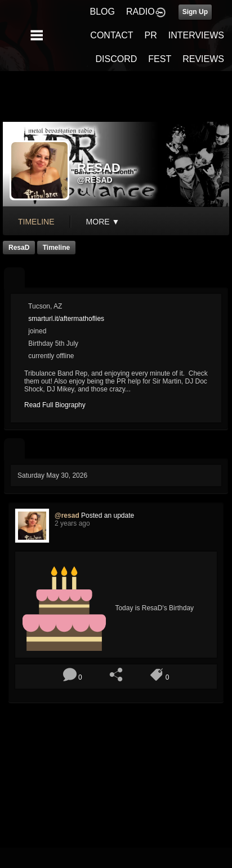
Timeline (36, 222)
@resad (95, 180)
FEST (160, 59)
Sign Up (195, 12)
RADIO (140, 12)
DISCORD (117, 59)
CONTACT (111, 35)
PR (150, 35)
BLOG (102, 12)
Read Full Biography (55, 405)
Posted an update (108, 515)
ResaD (19, 248)
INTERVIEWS (196, 35)
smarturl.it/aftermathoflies (66, 319)
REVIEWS (203, 59)
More (103, 222)
